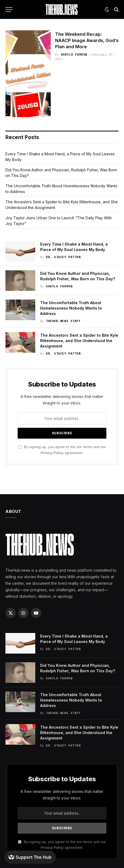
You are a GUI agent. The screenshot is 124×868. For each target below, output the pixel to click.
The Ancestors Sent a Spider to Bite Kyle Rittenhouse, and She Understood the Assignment (79, 341)
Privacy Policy (52, 453)
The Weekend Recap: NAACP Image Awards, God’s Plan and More (87, 40)
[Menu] (9, 10)
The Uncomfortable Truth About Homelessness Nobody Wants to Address (71, 308)
